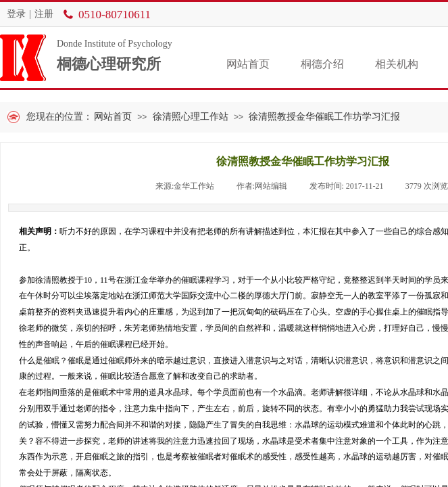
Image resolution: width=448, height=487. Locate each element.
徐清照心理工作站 (191, 117)
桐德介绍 (322, 64)
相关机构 (397, 64)
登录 (16, 14)
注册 (44, 14)
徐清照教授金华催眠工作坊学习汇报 (324, 117)
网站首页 (248, 64)
